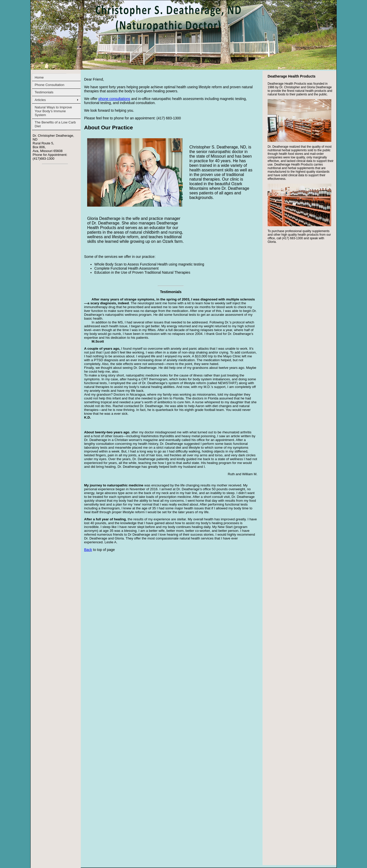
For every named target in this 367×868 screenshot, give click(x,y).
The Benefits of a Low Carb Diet (55, 124)
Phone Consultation (49, 85)
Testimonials (44, 92)
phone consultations (114, 99)
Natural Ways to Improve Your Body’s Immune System (53, 111)
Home (39, 77)
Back (88, 550)
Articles (40, 100)
